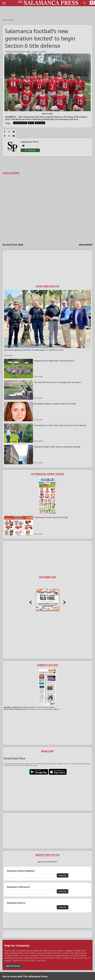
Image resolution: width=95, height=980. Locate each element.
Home (5, 20)
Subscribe (63, 875)
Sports (11, 20)
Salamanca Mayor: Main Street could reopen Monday (57, 447)
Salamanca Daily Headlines (21, 871)
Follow (32, 150)
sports (31, 123)
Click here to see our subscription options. (44, 709)
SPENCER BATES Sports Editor (18, 52)
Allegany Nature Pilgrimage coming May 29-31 (54, 361)
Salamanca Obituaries (18, 887)
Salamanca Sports (16, 903)
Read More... (9, 355)
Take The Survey (13, 966)
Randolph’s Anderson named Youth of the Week (55, 404)
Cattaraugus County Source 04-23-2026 (51, 517)
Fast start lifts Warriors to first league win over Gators (58, 382)
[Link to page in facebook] (5, 132)
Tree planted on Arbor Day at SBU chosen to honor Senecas (60, 425)
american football (20, 123)
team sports (40, 123)
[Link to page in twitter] (9, 132)
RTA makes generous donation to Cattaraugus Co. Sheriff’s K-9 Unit (34, 350)
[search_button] (85, 3)
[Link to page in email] (14, 132)
